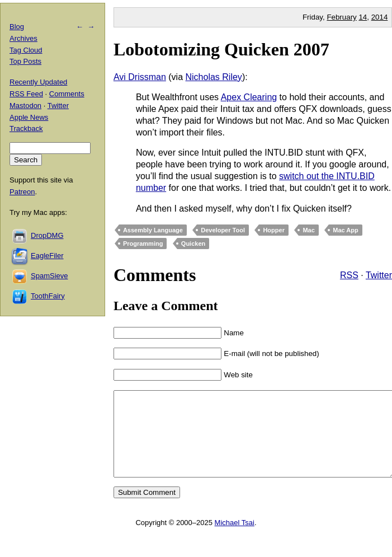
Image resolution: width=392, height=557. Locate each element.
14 (363, 17)
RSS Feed (26, 94)
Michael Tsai (235, 539)
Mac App (345, 230)
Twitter (379, 275)
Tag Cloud (26, 50)
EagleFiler (47, 256)
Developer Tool (223, 230)
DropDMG (47, 235)
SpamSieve (49, 276)
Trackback (26, 128)
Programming (143, 244)
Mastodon (25, 106)
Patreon (22, 192)
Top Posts (25, 61)
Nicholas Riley (214, 77)
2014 (380, 17)
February (341, 17)
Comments (67, 94)
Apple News (29, 117)
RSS (349, 275)
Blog (17, 27)
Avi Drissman (140, 77)
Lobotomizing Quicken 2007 (221, 49)
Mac (308, 230)
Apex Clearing (249, 97)
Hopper (274, 230)
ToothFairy (48, 296)
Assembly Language (153, 230)
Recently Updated (38, 82)
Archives (23, 38)
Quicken (193, 244)
